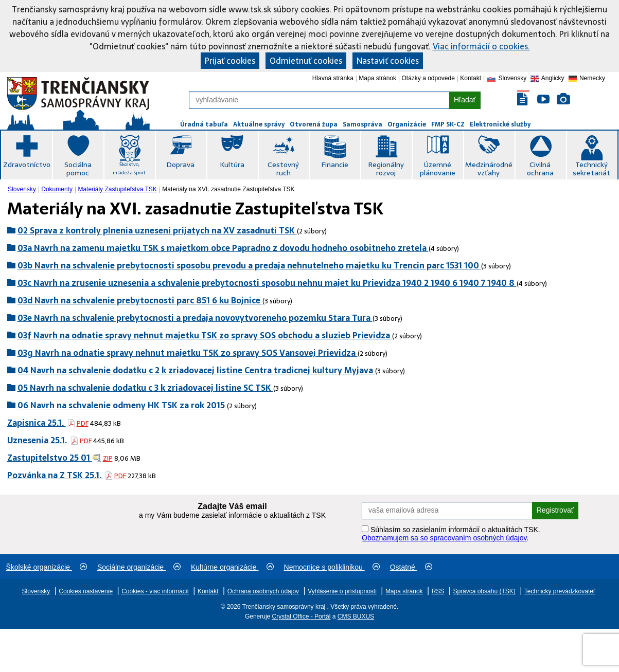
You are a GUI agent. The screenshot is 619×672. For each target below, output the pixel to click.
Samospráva (362, 124)
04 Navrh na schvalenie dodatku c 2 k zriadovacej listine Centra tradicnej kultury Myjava (196, 370)
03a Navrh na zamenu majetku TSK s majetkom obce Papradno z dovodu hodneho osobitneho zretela (223, 248)
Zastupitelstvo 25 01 (50, 458)
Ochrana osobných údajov (263, 591)
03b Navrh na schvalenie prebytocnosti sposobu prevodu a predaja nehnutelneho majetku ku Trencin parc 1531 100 (249, 265)
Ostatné (411, 567)
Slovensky (22, 189)
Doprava (180, 165)
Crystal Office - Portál (302, 616)
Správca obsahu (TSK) (484, 591)
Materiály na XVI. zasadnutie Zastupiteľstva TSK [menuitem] (228, 189)
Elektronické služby (500, 124)
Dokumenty (57, 189)
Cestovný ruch (283, 169)
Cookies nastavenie (86, 591)
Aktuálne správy (259, 124)
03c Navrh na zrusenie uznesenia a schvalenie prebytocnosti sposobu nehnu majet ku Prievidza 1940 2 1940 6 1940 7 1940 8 (267, 283)
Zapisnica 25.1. (37, 423)
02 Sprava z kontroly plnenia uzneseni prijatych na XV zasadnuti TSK (157, 230)
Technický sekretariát (591, 169)
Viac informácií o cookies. (481, 46)
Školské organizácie (47, 567)
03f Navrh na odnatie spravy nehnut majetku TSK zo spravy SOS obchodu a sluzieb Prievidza (205, 335)
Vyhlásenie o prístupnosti (342, 591)
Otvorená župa (314, 124)
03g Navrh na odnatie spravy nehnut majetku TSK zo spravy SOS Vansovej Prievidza (188, 353)
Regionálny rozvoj (386, 169)
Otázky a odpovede (428, 78)
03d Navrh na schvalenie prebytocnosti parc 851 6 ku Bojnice (140, 300)
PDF (83, 423)
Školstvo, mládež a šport (129, 168)
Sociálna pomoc (78, 169)
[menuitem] (23, 189)
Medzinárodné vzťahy (489, 169)
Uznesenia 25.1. (38, 440)
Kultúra (232, 165)
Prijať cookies (230, 61)
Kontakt (471, 78)
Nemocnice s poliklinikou (332, 567)
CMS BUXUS (356, 616)
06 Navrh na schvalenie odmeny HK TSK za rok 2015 (122, 405)
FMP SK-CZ (448, 124)
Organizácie (407, 124)
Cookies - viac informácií (155, 591)
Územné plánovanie (438, 169)
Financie (335, 165)
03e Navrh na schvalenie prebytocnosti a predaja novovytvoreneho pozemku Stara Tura (195, 318)
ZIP (108, 458)
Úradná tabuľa (204, 124)
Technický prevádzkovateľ (560, 591)
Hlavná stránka (333, 78)
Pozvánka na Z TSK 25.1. (55, 475)
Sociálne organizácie (139, 567)
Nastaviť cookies (388, 61)
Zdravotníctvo (27, 165)
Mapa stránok (377, 78)
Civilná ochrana (540, 169)
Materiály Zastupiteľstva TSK (117, 189)
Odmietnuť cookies (306, 61)
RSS (438, 591)
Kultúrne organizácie (232, 567)
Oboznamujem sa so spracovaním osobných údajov (444, 538)
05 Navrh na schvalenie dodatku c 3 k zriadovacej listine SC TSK (145, 388)
